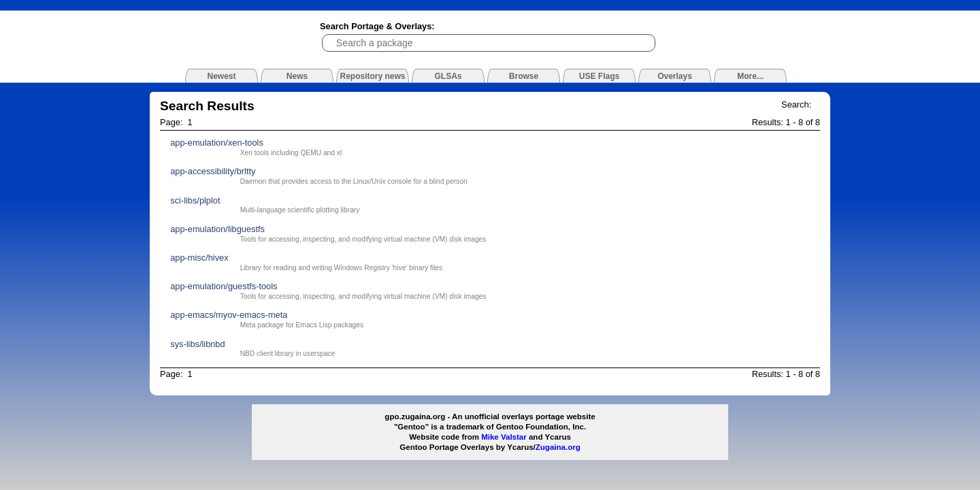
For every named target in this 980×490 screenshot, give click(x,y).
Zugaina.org (558, 447)
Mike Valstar (504, 437)
